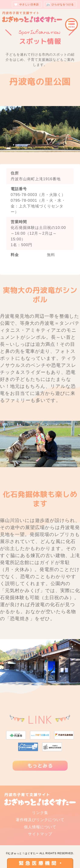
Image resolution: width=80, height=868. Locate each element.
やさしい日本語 (29, 4)
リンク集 (40, 813)
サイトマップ (40, 834)
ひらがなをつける (63, 4)
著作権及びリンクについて (40, 820)
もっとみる (40, 766)
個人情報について (40, 827)
